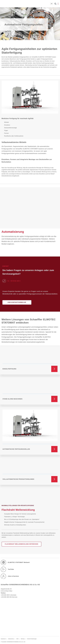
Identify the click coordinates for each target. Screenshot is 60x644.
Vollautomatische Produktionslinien (18, 479)
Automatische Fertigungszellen (16, 449)
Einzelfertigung (9, 369)
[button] (58, 4)
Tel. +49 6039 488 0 (14, 281)
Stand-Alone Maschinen (12, 399)
